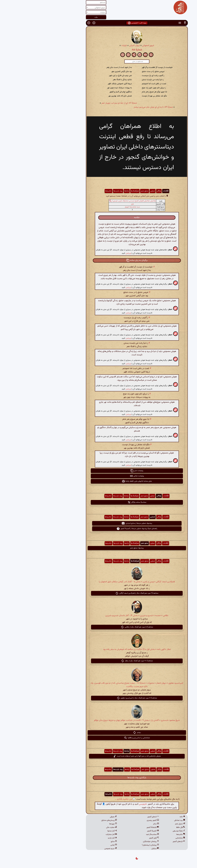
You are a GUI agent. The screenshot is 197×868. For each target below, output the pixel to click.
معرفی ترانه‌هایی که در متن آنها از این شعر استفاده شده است (99, 756)
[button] (147, 23)
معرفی (75, 817)
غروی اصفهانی (110, 46)
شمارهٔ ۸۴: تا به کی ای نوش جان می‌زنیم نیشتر (115, 107)
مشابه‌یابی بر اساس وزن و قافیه (99, 738)
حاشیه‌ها (70, 191)
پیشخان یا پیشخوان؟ (112, 845)
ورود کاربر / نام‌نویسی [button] (99, 23)
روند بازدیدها (80, 191)
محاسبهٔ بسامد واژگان (99, 502)
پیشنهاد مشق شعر (98, 548)
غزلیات (86, 46)
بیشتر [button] (99, 733)
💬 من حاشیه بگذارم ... (87, 799)
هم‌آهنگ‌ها (97, 191)
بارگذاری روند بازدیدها (98, 778)
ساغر (118, 824)
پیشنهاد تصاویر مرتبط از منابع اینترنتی (98, 523)
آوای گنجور (116, 838)
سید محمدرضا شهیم (94, 207)
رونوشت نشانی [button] (99, 476)
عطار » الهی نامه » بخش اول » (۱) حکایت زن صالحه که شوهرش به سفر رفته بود (99, 649)
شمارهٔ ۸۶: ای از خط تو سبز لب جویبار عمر (81, 103)
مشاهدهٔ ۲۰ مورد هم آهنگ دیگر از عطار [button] (99, 661)
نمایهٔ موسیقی (141, 831)
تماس (75, 845)
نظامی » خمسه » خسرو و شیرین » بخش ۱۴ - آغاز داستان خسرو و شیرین (98, 616)
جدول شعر (142, 824)
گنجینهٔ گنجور (115, 831)
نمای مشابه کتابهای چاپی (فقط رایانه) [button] (98, 481)
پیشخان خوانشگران (113, 842)
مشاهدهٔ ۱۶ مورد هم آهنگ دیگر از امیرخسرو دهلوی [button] (98, 698)
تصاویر (114, 191)
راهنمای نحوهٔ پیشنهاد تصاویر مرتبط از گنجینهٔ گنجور (99, 529)
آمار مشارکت (73, 834)
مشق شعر (106, 191)
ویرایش (90, 253)
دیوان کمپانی (96, 46)
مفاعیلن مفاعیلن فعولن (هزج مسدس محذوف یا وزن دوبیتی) (96, 201)
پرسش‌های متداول (71, 820)
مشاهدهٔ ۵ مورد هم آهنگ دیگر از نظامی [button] (99, 627)
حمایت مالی (73, 827)
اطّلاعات (127, 191)
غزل (94, 204)
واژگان (121, 191)
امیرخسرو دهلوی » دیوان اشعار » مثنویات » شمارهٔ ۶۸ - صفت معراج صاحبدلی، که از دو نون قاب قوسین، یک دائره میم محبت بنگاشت (98, 685)
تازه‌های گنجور (141, 842)
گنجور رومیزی (114, 820)
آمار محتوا (74, 831)
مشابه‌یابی (142, 838)
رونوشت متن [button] (98, 471)
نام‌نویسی (105, 804)
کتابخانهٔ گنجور (114, 827)
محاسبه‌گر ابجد (114, 834)
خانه (144, 817)
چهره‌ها (75, 824)
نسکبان (117, 849)
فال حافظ (142, 827)
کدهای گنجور (115, 817)
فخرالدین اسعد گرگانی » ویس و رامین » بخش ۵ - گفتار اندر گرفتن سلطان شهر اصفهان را (98, 582)
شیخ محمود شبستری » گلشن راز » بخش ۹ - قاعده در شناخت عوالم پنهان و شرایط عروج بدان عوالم (99, 720)
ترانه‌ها (88, 191)
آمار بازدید (74, 838)
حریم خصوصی (72, 849)
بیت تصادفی (141, 820)
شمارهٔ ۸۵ (99, 50)
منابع (76, 842)
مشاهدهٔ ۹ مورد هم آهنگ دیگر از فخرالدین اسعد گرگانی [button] (98, 593)
